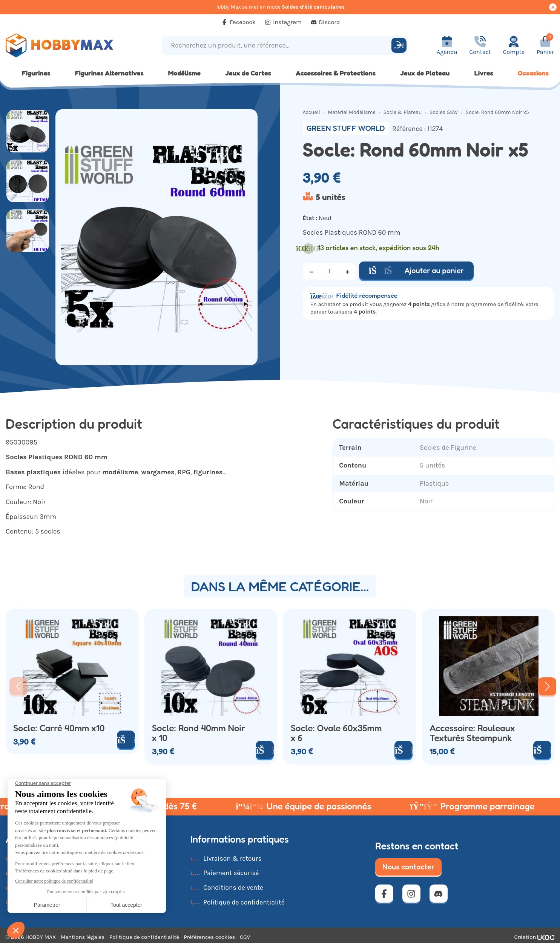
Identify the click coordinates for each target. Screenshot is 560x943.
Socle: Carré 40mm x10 (59, 728)
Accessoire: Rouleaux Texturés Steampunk (472, 733)
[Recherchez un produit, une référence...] (278, 45)
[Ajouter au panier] (126, 740)
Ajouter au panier (416, 271)
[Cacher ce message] (553, 7)
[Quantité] (330, 271)
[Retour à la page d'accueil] (70, 45)
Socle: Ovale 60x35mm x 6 (336, 733)
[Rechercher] (399, 45)
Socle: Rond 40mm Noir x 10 (199, 733)
